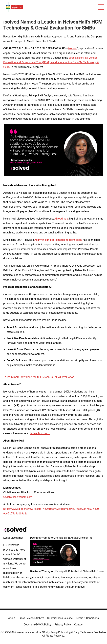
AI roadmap (61, 219)
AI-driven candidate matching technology (58, 240)
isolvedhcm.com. (40, 433)
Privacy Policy (63, 625)
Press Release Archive (31, 618)
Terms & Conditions (87, 618)
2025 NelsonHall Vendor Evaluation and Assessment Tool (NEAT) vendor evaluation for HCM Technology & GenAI (51, 62)
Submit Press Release (60, 618)
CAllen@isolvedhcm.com (18, 497)
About (12, 618)
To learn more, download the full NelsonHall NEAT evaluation (39, 377)
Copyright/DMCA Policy (37, 625)
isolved (72, 48)
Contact (79, 625)
